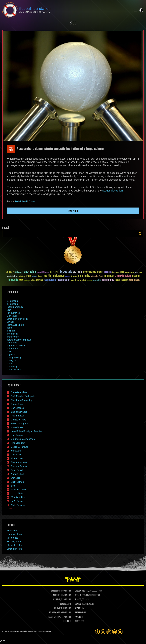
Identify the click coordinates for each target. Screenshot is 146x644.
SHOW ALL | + (11, 509)
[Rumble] (120, 632)
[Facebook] (97, 632)
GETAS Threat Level (73, 580)
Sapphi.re (47, 632)
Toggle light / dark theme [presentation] (141, 10)
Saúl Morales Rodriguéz (23, 396)
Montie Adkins (18, 497)
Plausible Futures (15, 545)
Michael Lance (18, 490)
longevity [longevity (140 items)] (13, 280)
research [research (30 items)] (73, 280)
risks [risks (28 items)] (78, 280)
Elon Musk (12, 316)
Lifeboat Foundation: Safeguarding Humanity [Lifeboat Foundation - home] (66, 10)
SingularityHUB (14, 549)
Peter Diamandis (15, 307)
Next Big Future (14, 542)
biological (12, 360)
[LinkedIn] (109, 632)
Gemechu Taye (18, 420)
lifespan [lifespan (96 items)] (136, 276)
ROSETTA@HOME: (55, 617)
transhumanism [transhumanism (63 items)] (122, 280)
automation (13, 349)
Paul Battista (17, 416)
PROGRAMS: (79, 613)
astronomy (12, 343)
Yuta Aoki (16, 451)
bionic (10, 363)
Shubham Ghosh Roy (22, 400)
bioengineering (14, 357)
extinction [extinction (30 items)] (22, 276)
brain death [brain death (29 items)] (115, 272)
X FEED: (56, 600)
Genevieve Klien (19, 392)
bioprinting (12, 366)
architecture (13, 337)
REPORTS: (78, 608)
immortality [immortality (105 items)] (84, 276)
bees (9, 352)
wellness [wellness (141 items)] (134, 280)
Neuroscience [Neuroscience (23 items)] (27, 281)
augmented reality (16, 346)
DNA (9, 310)
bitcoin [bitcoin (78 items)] (100, 272)
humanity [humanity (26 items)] (68, 276)
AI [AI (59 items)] (14, 272)
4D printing (12, 304)
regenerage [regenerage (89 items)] (50, 280)
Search (140, 234)
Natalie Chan (17, 474)
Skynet (10, 322)
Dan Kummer (18, 435)
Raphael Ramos (19, 466)
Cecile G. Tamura (20, 447)
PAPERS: (78, 617)
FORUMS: (66, 621)
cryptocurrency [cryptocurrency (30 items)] (129, 272)
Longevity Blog (14, 534)
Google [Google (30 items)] (40, 276)
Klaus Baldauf (18, 443)
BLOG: (77, 600)
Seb (13, 486)
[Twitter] (103, 632)
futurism (32, 202)
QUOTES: (78, 621)
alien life (11, 331)
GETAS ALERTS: (80, 595)
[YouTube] (114, 632)
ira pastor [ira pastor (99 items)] (109, 276)
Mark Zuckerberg (15, 325)
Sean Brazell (17, 470)
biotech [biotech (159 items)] (77, 272)
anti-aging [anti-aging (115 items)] (30, 272)
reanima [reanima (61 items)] (40, 280)
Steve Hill (16, 478)
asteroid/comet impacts (19, 340)
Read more (73, 211)
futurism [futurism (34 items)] (35, 276)
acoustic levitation (112, 191)
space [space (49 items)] (89, 280)
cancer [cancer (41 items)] (122, 272)
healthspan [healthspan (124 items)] (58, 276)
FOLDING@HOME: (55, 613)
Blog (73, 23)
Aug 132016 (11, 149)
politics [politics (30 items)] (33, 280)
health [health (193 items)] (47, 276)
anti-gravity (12, 334)
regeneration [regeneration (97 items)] (63, 280)
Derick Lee (16, 455)
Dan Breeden (17, 408)
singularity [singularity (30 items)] (83, 280)
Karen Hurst (17, 427)
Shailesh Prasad (21, 202)
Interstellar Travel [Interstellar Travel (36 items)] (97, 276)
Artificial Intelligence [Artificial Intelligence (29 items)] (43, 272)
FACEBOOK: (55, 591)
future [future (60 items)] (28, 276)
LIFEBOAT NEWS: (81, 591)
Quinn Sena (17, 404)
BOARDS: (78, 604)
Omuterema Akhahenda (23, 439)
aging (10, 328)
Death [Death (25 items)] (140, 272)
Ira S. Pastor (17, 501)
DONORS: (63, 604)
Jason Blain (17, 493)
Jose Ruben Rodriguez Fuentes (27, 431)
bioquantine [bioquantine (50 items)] (55, 272)
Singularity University (17, 319)
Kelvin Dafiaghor (19, 424)
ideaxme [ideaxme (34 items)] (74, 276)
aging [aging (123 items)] (9, 272)
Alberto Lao (17, 458)
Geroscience (13, 531)
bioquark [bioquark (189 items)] (66, 272)
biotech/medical (15, 369)
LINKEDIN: (55, 595)
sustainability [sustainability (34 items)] (97, 280)
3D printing (12, 301)
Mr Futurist (12, 538)
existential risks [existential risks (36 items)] (13, 276)
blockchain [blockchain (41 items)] (108, 272)
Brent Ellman (17, 482)
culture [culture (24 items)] (136, 272)
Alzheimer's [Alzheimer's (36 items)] (19, 272)
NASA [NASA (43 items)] (21, 280)
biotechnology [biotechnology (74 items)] (89, 272)
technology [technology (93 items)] (108, 280)
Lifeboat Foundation (20, 632)
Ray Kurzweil (13, 313)
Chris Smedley (18, 505)
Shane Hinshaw (19, 462)
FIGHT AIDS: (58, 608)
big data (11, 355)
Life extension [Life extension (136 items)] (123, 276)
